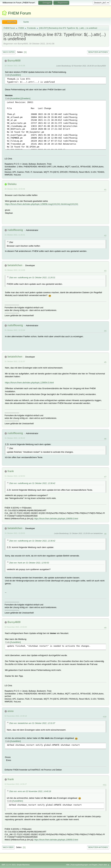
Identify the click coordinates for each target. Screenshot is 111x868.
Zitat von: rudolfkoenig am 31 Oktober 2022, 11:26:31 (32, 278)
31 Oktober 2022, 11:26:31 (15, 235)
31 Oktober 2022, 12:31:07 (15, 361)
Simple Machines (23, 865)
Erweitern (26, 99)
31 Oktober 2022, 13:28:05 (15, 533)
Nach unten (9, 52)
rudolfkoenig (15, 230)
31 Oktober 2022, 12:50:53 (15, 476)
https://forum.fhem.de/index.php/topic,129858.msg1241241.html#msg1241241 (42, 204)
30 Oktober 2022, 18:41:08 (15, 66)
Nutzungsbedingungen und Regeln (84, 865)
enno (10, 711)
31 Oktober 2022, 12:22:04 (15, 330)
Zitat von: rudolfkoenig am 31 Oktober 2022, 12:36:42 (32, 483)
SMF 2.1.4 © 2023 (9, 865)
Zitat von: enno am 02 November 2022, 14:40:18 (30, 791)
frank (11, 471)
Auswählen (15, 75)
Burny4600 (14, 61)
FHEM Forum (20, 13)
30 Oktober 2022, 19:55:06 (15, 189)
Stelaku (12, 184)
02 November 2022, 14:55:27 (16, 784)
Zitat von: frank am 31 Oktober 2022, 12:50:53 (29, 563)
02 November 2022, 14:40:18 (16, 716)
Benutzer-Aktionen (98, 52)
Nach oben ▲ (104, 865)
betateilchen (15, 265)
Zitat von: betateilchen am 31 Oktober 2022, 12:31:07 (32, 723)
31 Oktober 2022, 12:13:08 (15, 270)
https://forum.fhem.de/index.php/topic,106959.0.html (56, 519)
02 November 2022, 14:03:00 (16, 627)
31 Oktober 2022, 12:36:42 (15, 438)
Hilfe (68, 865)
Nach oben (8, 847)
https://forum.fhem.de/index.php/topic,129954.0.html (29, 383)
